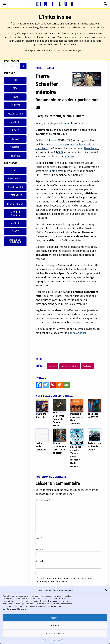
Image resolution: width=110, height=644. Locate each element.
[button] (106, 590)
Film (15, 97)
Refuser (55, 626)
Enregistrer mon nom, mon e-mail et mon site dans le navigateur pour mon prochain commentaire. (67, 580)
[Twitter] (46, 385)
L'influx (39, 68)
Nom (39, 538)
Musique (15, 122)
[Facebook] (39, 385)
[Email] (66, 385)
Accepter (55, 618)
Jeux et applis (15, 114)
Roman (15, 139)
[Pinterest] (53, 385)
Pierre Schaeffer (48, 140)
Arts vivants (15, 179)
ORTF (60, 152)
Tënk (52, 171)
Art (15, 170)
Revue (15, 130)
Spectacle (15, 147)
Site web (39, 561)
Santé (15, 231)
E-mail (39, 549)
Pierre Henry (91, 148)
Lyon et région (15, 204)
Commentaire (43, 500)
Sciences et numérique (15, 241)
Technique (88, 366)
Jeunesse (15, 105)
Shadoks (70, 156)
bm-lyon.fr (79, 50)
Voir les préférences (55, 633)
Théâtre (15, 156)
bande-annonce (77, 333)
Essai (15, 88)
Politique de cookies (54, 640)
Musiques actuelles (70, 366)
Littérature (15, 195)
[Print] (60, 385)
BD (15, 80)
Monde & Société (15, 213)
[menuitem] (41, 68)
